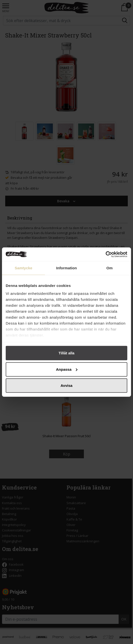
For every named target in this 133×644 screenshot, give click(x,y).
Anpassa (67, 369)
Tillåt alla (66, 353)
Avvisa (66, 385)
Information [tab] (66, 268)
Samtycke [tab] (23, 268)
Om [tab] (110, 268)
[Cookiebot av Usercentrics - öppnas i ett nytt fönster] (106, 254)
